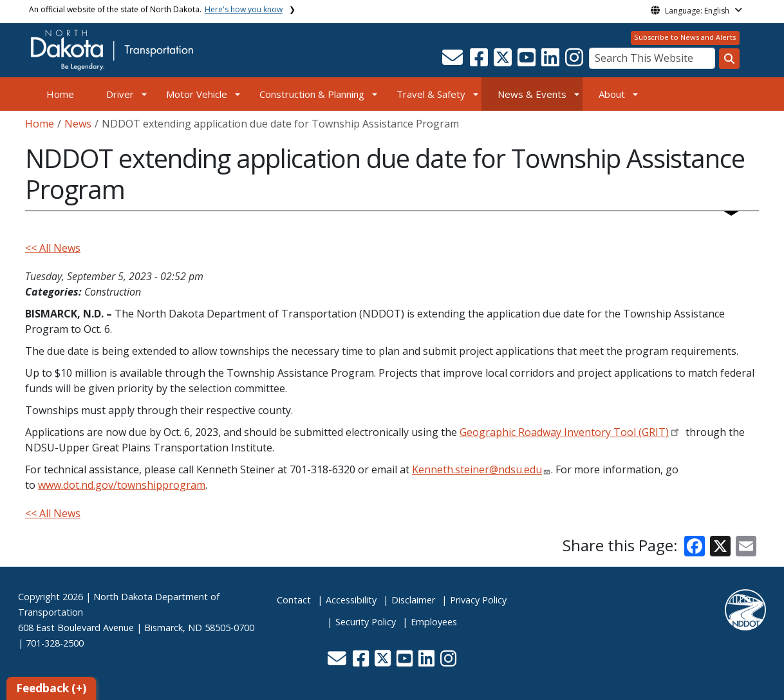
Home (60, 94)
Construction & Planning (312, 94)
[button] (453, 61)
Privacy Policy (478, 600)
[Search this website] (729, 59)
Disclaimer (413, 600)
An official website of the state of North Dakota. (156, 9)
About (612, 94)
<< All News (53, 248)
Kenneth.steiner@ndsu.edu (477, 469)
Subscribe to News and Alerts (685, 37)
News (78, 124)
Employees (434, 622)
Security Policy (366, 622)
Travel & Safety (431, 94)
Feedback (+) (51, 688)
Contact (294, 600)
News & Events (532, 94)
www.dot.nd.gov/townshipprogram (122, 485)
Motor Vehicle (197, 94)
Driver (120, 94)
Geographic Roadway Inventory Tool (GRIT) (564, 432)
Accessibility (351, 600)
